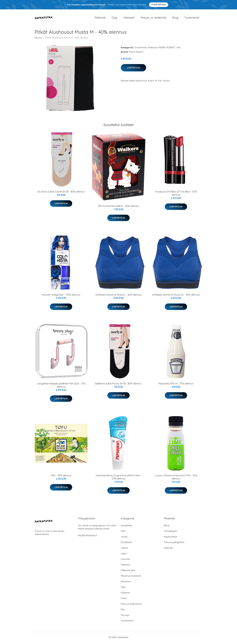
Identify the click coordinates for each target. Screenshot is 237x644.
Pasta (124, 600)
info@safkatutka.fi (87, 537)
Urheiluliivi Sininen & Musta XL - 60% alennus (176, 296)
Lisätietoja (133, 69)
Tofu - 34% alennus (61, 477)
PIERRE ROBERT (167, 49)
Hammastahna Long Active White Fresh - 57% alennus (118, 478)
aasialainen (127, 527)
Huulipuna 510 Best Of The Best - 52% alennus (176, 195)
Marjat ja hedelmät (153, 18)
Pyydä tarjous (159, 5)
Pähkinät (100, 18)
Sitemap (168, 549)
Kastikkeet (126, 544)
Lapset (124, 549)
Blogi (175, 18)
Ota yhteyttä (170, 533)
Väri (179, 49)
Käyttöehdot (170, 538)
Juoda (124, 538)
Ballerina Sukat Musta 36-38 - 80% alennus (118, 385)
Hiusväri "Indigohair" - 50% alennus (61, 296)
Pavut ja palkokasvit (131, 605)
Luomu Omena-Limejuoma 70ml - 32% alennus (176, 478)
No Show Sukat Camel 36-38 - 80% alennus (61, 193)
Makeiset (129, 18)
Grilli (123, 533)
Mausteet (126, 583)
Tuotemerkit (192, 18)
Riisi (123, 611)
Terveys (125, 617)
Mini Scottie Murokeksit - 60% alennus (118, 208)
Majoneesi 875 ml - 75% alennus (176, 385)
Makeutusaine (128, 572)
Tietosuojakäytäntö (174, 544)
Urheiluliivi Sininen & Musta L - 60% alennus (118, 296)
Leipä (124, 555)
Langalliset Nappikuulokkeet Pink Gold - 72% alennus (61, 387)
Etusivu (38, 39)
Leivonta (125, 561)
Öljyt (114, 18)
